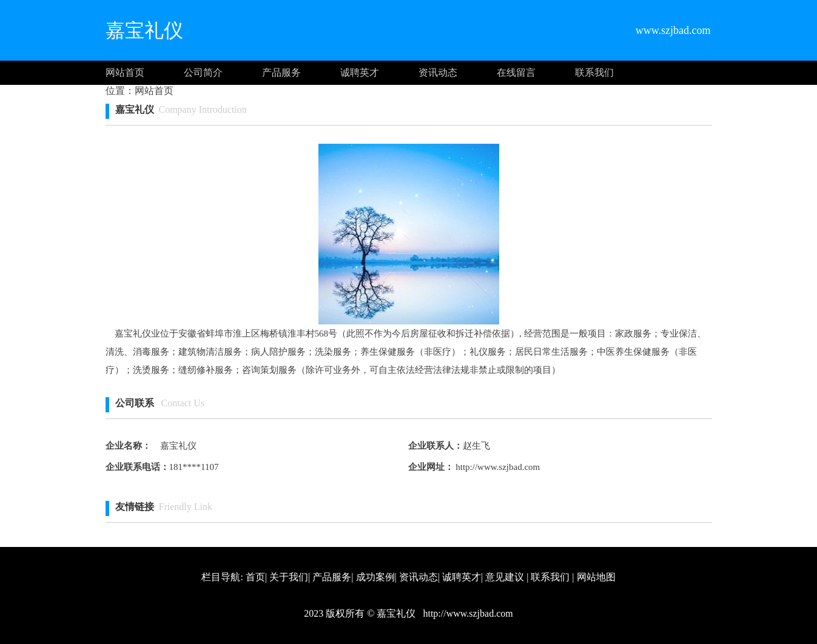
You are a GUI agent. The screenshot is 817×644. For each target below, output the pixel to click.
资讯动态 (438, 72)
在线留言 (516, 72)
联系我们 (594, 72)
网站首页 (125, 72)
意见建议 (505, 577)
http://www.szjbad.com (497, 467)
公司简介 (203, 72)
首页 (255, 577)
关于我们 (289, 577)
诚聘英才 (360, 72)
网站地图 (596, 577)
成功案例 (375, 577)
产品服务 (281, 72)
